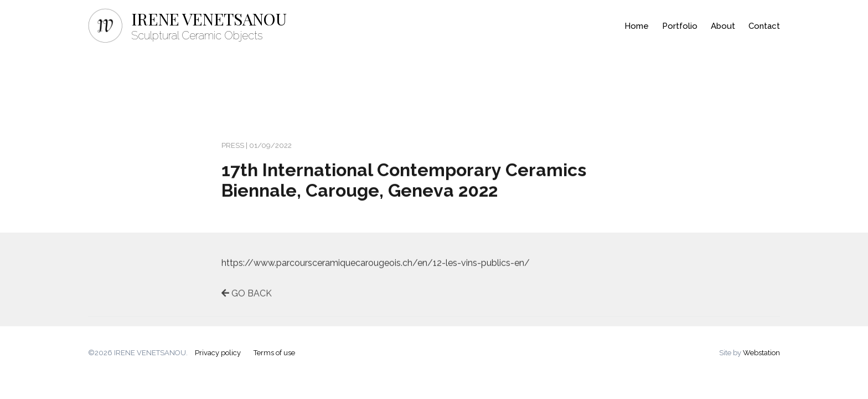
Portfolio (680, 26)
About (723, 26)
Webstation (761, 353)
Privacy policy (218, 353)
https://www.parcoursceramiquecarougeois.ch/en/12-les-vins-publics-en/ (376, 265)
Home (637, 26)
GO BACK (247, 296)
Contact (764, 26)
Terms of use (274, 353)
